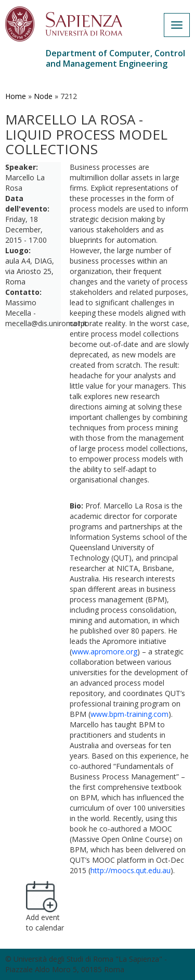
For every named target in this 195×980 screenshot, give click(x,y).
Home (16, 96)
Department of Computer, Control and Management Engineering (115, 58)
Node (43, 96)
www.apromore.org (105, 652)
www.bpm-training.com (129, 714)
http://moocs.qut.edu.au (131, 870)
